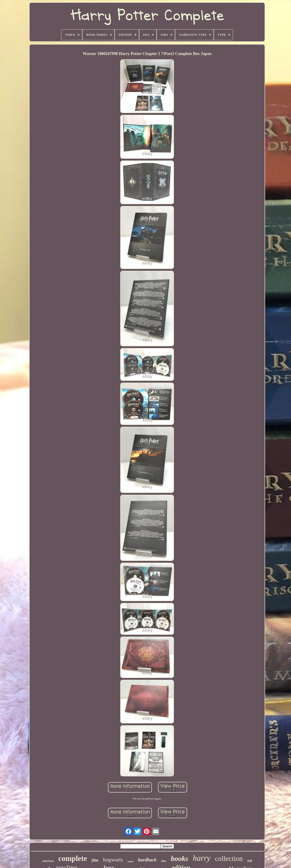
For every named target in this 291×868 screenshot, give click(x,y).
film (95, 860)
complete (73, 858)
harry (202, 858)
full (250, 861)
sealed (130, 862)
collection (229, 859)
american (48, 861)
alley (164, 861)
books (179, 858)
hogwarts (113, 860)
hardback (147, 860)
